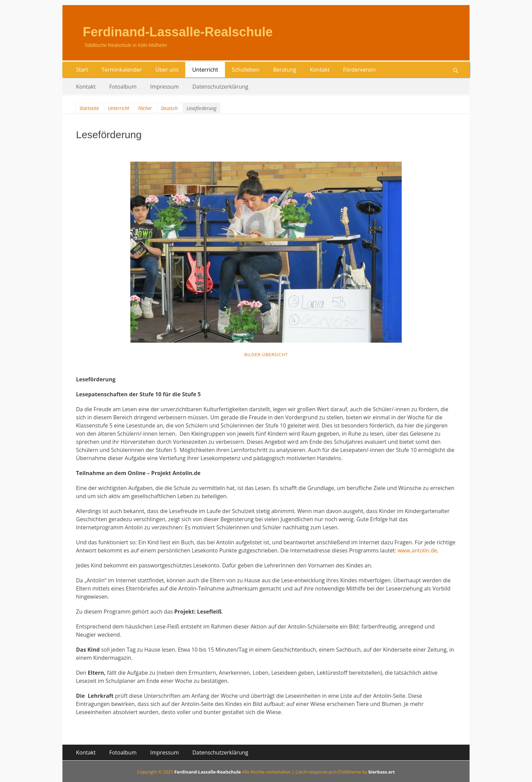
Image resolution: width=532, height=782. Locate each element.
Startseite (89, 108)
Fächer (145, 108)
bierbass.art (382, 772)
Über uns (167, 70)
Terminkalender (122, 70)
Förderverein (359, 70)
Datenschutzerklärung (220, 87)
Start (82, 70)
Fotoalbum (123, 87)
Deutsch (169, 108)
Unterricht (205, 70)
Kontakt (320, 70)
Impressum (165, 87)
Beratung (285, 70)
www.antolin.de (417, 550)
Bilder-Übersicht (266, 354)
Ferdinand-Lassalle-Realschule (178, 32)
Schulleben (246, 70)
